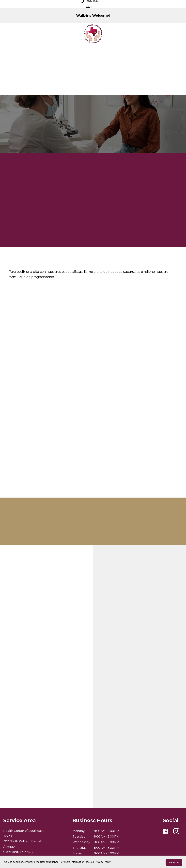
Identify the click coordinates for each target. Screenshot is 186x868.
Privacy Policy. (103, 863)
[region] (93, 863)
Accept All (172, 863)
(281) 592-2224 (18, 824)
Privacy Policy (93, 855)
